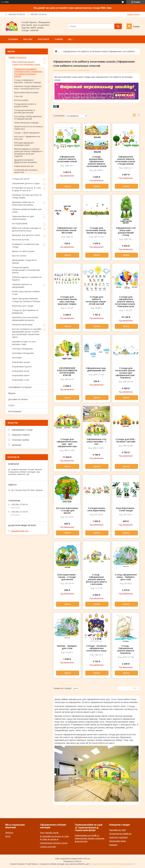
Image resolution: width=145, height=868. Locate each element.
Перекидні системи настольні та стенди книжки (27, 196)
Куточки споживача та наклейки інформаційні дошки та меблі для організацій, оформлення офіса (27, 333)
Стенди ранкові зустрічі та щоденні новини (25, 105)
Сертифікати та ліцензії (20, 387)
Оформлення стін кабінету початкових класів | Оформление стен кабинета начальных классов (28, 73)
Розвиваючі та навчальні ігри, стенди (26, 245)
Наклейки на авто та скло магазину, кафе (24, 343)
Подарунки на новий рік (120, 834)
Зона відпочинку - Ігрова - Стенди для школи (67, 577)
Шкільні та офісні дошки (23, 251)
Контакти (43, 39)
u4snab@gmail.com (20, 531)
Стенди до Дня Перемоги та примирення (25, 312)
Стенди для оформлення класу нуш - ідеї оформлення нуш (67, 443)
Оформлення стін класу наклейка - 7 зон (96, 442)
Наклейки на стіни (117, 830)
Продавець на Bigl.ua (72, 861)
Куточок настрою (21, 100)
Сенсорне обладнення (22, 349)
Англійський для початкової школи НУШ (26, 171)
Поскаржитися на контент (101, 864)
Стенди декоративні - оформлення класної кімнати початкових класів (96, 161)
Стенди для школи (21, 179)
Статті (11, 405)
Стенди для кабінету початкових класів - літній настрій (96, 300)
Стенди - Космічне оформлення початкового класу (96, 648)
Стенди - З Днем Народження (27, 133)
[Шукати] (118, 26)
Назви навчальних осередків (26, 123)
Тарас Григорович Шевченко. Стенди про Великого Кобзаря (26, 300)
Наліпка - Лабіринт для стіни (67, 647)
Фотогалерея (15, 411)
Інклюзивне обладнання (23, 353)
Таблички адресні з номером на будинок (27, 278)
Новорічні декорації (118, 837)
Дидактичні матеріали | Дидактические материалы (26, 161)
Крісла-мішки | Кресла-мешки (26, 93)
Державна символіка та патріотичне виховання (23, 204)
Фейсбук (9, 833)
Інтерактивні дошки (21, 362)
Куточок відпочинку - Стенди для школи (67, 511)
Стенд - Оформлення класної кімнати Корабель (126, 649)
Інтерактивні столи (20, 380)
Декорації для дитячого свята (26, 235)
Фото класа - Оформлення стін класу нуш (27, 138)
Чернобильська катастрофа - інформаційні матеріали (26, 319)
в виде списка (138, 116)
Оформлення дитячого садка (26, 183)
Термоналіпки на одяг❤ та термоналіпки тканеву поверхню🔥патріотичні (89, 838)
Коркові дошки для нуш (24, 166)
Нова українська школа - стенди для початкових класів (26, 63)
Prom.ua (86, 859)
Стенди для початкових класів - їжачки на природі (96, 230)
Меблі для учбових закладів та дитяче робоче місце (26, 229)
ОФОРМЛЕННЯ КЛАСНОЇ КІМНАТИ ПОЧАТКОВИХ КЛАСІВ (67, 372)
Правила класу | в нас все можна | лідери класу (28, 128)
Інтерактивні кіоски (21, 371)
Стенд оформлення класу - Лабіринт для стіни (126, 577)
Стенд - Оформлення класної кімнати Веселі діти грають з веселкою (96, 579)
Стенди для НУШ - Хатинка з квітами (126, 440)
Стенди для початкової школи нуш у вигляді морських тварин (67, 300)
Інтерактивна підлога (22, 367)
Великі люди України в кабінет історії (26, 293)
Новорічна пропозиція (22, 325)
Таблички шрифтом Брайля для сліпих (27, 211)
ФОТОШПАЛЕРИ (20, 224)
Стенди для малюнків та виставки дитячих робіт (25, 111)
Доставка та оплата (18, 399)
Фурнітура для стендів (23, 306)
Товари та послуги (17, 57)
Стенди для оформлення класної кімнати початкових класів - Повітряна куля (126, 302)
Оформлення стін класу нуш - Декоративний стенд (126, 232)
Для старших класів (49, 833)
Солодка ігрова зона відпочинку (96, 509)
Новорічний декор (118, 841)
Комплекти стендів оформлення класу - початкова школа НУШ (28, 88)
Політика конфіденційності (124, 864)
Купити (68, 186)
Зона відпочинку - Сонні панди (126, 509)
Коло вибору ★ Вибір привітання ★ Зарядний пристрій (28, 118)
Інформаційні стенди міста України (24, 261)
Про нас (28, 39)
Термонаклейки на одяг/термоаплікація (23, 218)
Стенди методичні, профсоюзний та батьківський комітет (26, 270)
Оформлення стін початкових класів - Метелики (67, 230)
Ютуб (8, 836)
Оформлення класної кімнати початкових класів (67, 159)
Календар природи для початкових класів (24, 144)
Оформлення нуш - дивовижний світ (96, 369)
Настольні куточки (20, 240)
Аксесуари (17, 358)
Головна (13, 39)
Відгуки (12, 393)
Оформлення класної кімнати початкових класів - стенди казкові (126, 160)
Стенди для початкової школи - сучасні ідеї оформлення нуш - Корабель (126, 373)
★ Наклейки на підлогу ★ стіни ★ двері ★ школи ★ (26, 189)
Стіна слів (18, 96)
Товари (59, 39)
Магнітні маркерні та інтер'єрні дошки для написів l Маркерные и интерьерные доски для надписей (28, 153)
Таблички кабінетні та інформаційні (22, 286)
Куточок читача (19, 256)
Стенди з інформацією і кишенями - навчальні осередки (28, 81)
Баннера (113, 845)
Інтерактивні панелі (21, 375)
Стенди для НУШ (48, 847)
